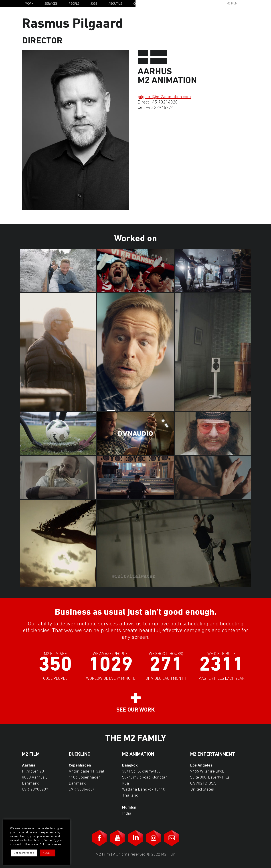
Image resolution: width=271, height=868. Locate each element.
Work (29, 4)
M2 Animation (138, 754)
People (74, 4)
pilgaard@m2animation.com (164, 97)
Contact (139, 4)
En (253, 4)
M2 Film (232, 4)
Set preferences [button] (24, 853)
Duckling (80, 754)
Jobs (94, 4)
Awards (198, 4)
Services (51, 4)
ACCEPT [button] (48, 853)
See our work (135, 710)
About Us (115, 4)
